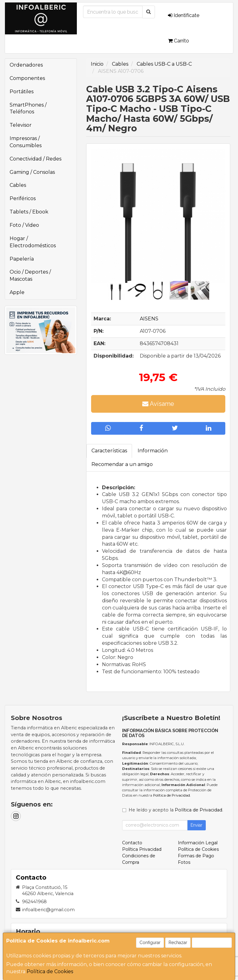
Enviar (196, 825)
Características (109, 451)
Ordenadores (26, 65)
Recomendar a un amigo (122, 464)
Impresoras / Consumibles (26, 142)
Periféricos (23, 198)
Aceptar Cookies (212, 943)
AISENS (149, 319)
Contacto (132, 843)
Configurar (150, 943)
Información (153, 451)
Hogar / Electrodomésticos (33, 242)
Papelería (22, 259)
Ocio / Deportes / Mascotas (30, 275)
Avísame (158, 404)
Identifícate (184, 15)
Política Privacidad (142, 849)
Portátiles (22, 92)
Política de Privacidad (172, 795)
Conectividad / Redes (35, 159)
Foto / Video (24, 225)
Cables (18, 185)
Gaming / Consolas (32, 172)
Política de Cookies (50, 971)
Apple (17, 292)
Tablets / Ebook (29, 212)
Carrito (178, 41)
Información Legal (198, 843)
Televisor (21, 125)
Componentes (27, 78)
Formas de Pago (196, 856)
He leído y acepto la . (176, 810)
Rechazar (178, 943)
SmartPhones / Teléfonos (28, 108)
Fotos (184, 862)
